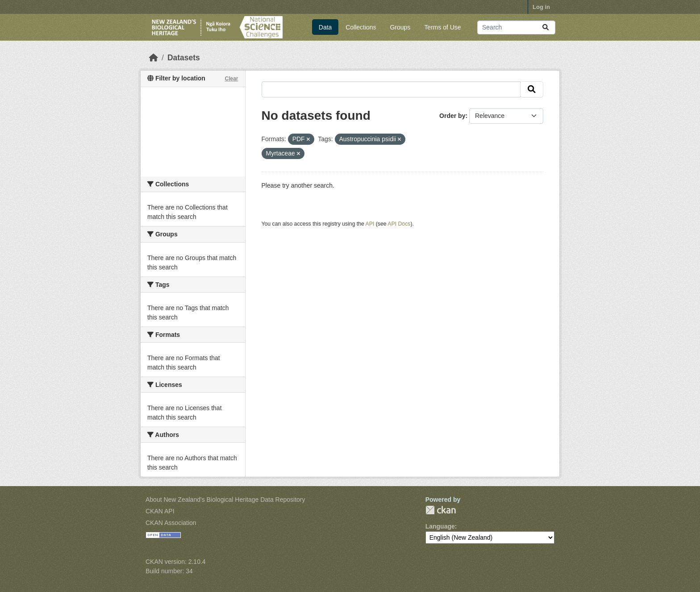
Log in (541, 7)
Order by (452, 116)
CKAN (441, 510)
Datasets (184, 58)
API (370, 224)
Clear (231, 79)
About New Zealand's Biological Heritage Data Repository (225, 500)
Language (440, 526)
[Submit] (546, 27)
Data (325, 27)
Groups (400, 27)
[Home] (154, 58)
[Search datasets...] (516, 27)
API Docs (399, 224)
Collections (361, 27)
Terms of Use (442, 27)
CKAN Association (171, 523)
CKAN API (160, 511)
